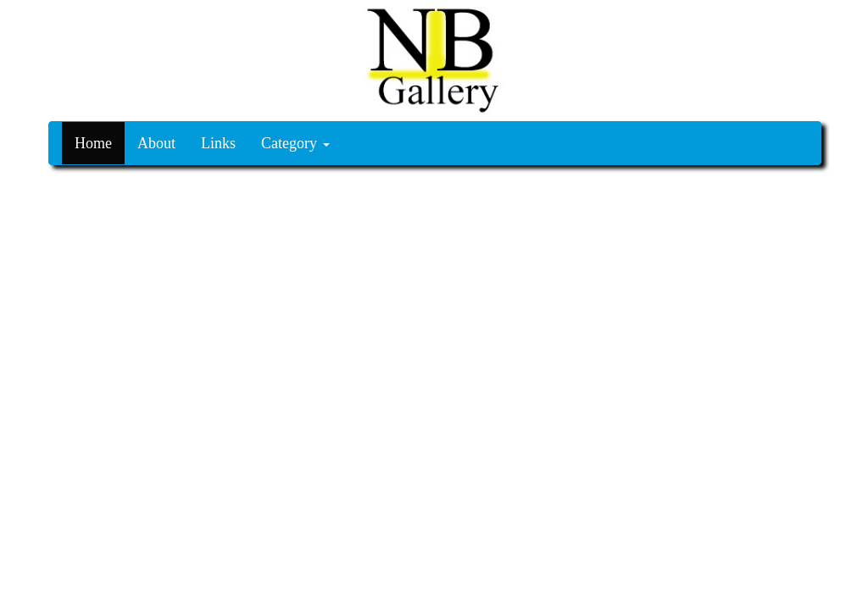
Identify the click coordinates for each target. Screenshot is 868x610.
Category (295, 143)
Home (93, 143)
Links (218, 143)
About (156, 143)
